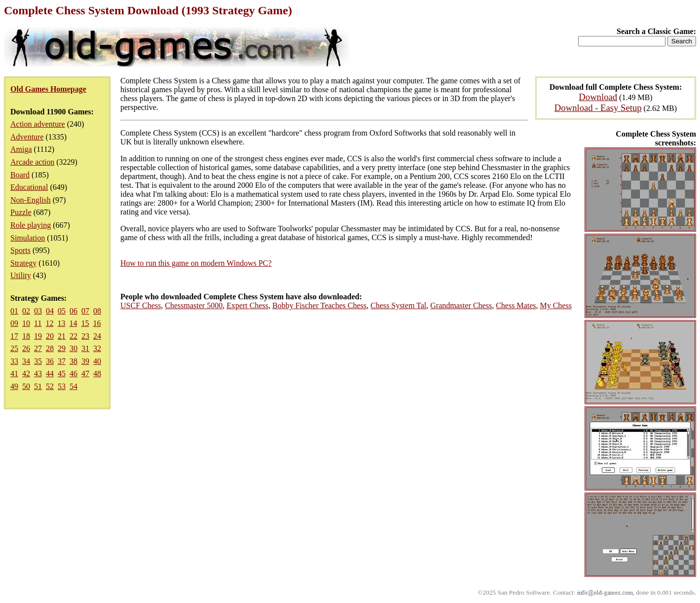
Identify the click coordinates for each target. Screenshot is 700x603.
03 (38, 311)
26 (26, 348)
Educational (29, 187)
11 (38, 323)
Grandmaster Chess (461, 305)
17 (14, 336)
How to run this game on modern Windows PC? (196, 263)
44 (50, 373)
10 (26, 323)
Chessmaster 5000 (194, 305)
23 (85, 336)
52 (50, 386)
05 (62, 311)
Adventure (27, 137)
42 (26, 373)
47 (85, 373)
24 (97, 336)
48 (97, 373)
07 (85, 311)
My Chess (555, 305)
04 (50, 311)
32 (97, 348)
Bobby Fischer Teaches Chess (319, 305)
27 (38, 348)
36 (50, 361)
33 (14, 361)
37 (62, 361)
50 (26, 386)
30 (74, 348)
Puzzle (21, 212)
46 (74, 373)
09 (14, 323)
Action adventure (38, 124)
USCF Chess (141, 305)
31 (85, 348)
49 (14, 386)
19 (38, 336)
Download (598, 97)
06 (74, 311)
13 (61, 323)
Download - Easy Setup (598, 108)
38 (74, 361)
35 (38, 361)
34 (26, 361)
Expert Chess (247, 305)
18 (26, 336)
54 (74, 386)
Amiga (21, 149)
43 (38, 373)
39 (85, 361)
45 (62, 373)
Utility (21, 275)
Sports (20, 250)
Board (20, 175)
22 (74, 336)
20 (50, 336)
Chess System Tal (398, 305)
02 (26, 311)
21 (62, 336)
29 (62, 348)
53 (62, 386)
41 (14, 373)
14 (73, 323)
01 (14, 311)
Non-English (31, 200)
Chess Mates (516, 305)
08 (97, 311)
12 (49, 323)
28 (50, 348)
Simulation (28, 238)
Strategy (23, 263)
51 (38, 386)
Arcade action (32, 162)
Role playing (31, 225)
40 (97, 361)
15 (85, 323)
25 (14, 348)
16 (97, 323)
